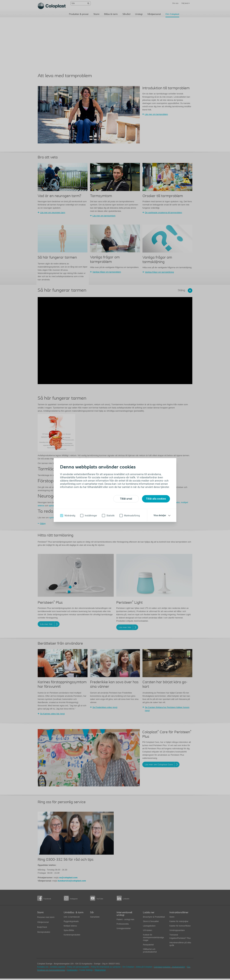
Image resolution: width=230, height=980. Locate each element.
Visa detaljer (160, 515)
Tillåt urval (126, 499)
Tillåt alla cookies (156, 499)
